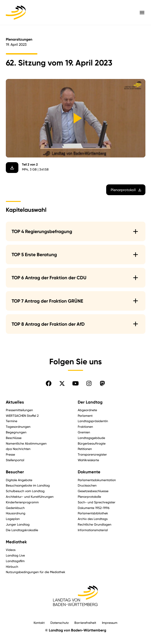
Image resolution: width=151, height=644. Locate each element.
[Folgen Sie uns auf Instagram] (89, 383)
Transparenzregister (92, 454)
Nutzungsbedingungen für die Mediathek (36, 572)
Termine (12, 421)
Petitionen (85, 449)
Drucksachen (87, 485)
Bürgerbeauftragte (92, 443)
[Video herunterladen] (12, 168)
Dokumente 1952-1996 (94, 508)
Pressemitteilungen (19, 410)
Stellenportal (15, 460)
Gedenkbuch (15, 508)
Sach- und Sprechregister (97, 502)
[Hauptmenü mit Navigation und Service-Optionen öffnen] (142, 13)
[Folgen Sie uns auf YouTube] (75, 383)
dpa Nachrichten (18, 449)
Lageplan (13, 519)
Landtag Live (15, 555)
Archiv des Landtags (93, 519)
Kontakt (39, 623)
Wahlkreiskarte (88, 460)
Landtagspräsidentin (93, 421)
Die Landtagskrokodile (22, 530)
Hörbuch (12, 567)
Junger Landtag (18, 524)
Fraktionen (85, 427)
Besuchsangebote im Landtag (28, 485)
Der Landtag (90, 402)
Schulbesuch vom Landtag (25, 491)
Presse (10, 454)
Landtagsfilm (15, 561)
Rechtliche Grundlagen (95, 524)
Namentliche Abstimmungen (26, 443)
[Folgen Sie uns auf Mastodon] (102, 383)
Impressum (110, 623)
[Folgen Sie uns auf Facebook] (49, 383)
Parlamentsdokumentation (97, 480)
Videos (11, 550)
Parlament (85, 416)
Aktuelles (15, 402)
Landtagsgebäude (91, 438)
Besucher (15, 472)
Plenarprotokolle (89, 497)
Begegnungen (16, 432)
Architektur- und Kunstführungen (30, 497)
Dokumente (89, 472)
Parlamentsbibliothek (93, 513)
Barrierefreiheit (85, 623)
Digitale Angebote (19, 480)
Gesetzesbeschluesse (93, 491)
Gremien (84, 432)
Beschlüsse (14, 438)
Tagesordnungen (18, 427)
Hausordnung (16, 513)
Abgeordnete (87, 410)
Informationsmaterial (93, 530)
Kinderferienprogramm (22, 502)
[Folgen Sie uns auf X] (62, 383)
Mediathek (16, 542)
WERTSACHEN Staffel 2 (22, 416)
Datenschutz (60, 623)
